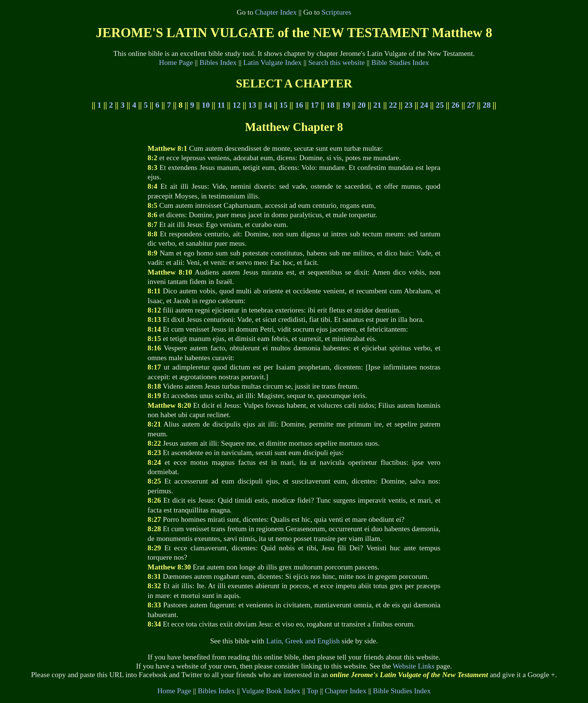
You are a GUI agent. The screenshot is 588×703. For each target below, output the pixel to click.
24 (424, 105)
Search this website (337, 62)
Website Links (414, 666)
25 (440, 105)
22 (393, 105)
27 (471, 105)
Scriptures (337, 12)
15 (283, 105)
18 (330, 105)
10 (206, 105)
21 (377, 105)
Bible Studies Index (400, 62)
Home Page (176, 62)
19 (346, 105)
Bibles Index (218, 62)
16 (299, 105)
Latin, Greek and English (303, 641)
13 (252, 105)
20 (362, 105)
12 (236, 105)
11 (221, 105)
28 (487, 105)
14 (268, 105)
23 (409, 105)
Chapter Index (276, 12)
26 (455, 105)
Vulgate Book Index (271, 691)
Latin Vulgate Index (273, 62)
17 (315, 105)
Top (312, 691)
